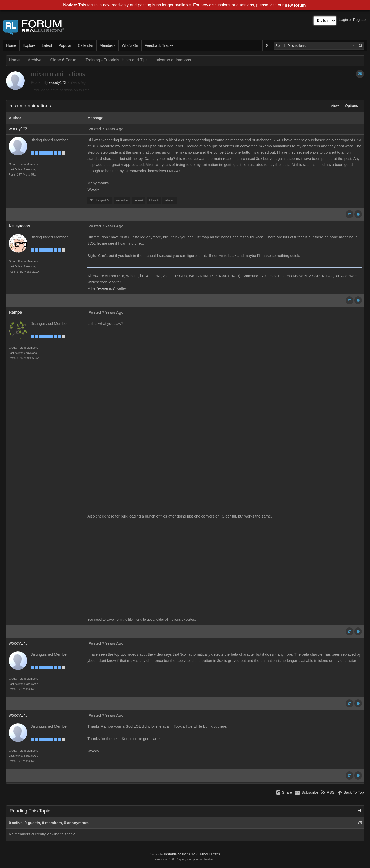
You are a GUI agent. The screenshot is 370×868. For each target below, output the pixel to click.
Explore (29, 45)
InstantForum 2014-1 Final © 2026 (193, 854)
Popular (65, 45)
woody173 (58, 82)
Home (11, 45)
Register (360, 20)
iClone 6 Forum (63, 60)
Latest (47, 45)
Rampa (15, 312)
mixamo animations (173, 60)
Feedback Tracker (160, 45)
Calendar (85, 45)
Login (344, 20)
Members (108, 45)
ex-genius (106, 288)
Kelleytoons (19, 226)
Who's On (130, 45)
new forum (295, 5)
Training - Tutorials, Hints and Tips (116, 60)
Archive (35, 60)
